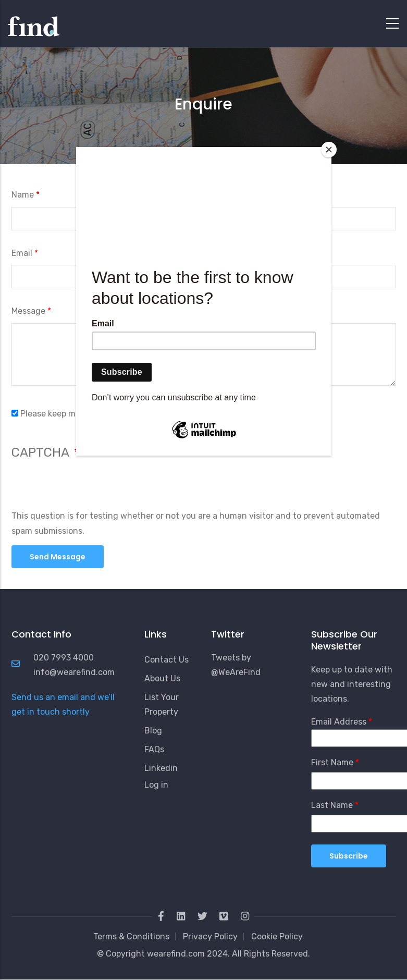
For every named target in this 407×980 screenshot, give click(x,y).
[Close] (329, 150)
